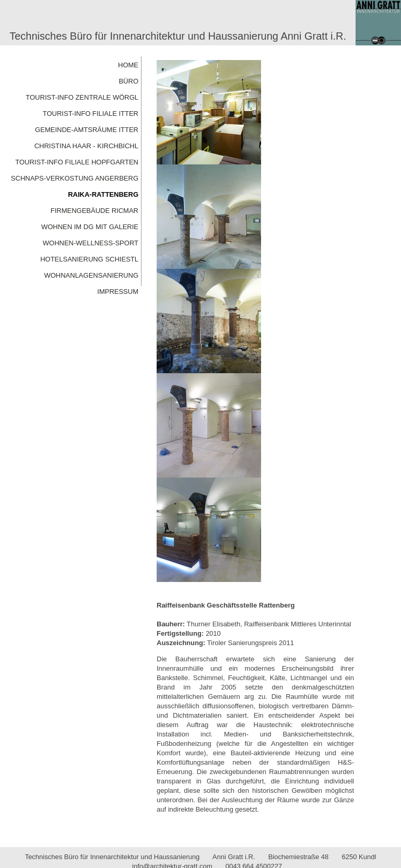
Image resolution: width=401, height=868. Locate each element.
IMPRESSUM (118, 292)
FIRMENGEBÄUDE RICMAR (95, 211)
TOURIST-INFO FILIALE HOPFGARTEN (77, 162)
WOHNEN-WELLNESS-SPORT (91, 243)
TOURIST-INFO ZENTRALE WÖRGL (82, 97)
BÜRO (128, 81)
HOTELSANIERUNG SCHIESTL (89, 259)
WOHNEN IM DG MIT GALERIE (90, 227)
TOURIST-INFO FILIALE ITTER (91, 114)
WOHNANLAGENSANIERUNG (91, 275)
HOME (128, 65)
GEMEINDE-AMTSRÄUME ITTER (87, 130)
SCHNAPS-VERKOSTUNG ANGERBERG (75, 178)
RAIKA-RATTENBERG (103, 194)
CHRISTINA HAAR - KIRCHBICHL (86, 146)
